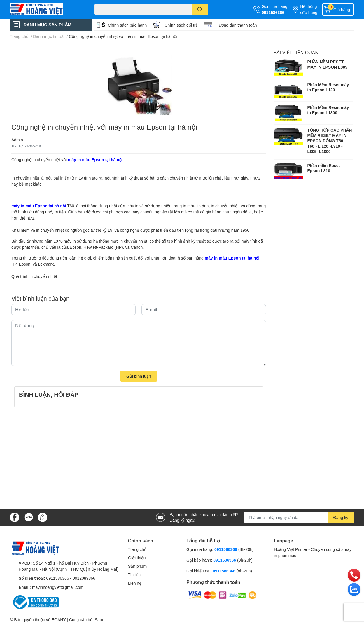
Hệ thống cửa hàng (309, 9)
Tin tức (134, 575)
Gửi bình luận (139, 376)
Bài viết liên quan (296, 52)
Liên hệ (135, 583)
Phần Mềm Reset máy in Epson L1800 (328, 110)
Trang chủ (137, 549)
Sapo (100, 620)
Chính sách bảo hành (127, 25)
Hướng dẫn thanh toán (236, 25)
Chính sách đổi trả (181, 25)
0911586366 (273, 12)
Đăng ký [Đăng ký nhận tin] (341, 517)
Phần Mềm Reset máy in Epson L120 (328, 87)
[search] (200, 9)
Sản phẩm (137, 566)
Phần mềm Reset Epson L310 (324, 168)
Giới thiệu (137, 558)
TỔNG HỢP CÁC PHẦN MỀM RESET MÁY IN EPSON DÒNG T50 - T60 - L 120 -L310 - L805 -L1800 (330, 141)
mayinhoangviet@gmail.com (58, 587)
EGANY (59, 620)
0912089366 (84, 578)
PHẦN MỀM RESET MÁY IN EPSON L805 (327, 64)
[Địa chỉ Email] (299, 517)
